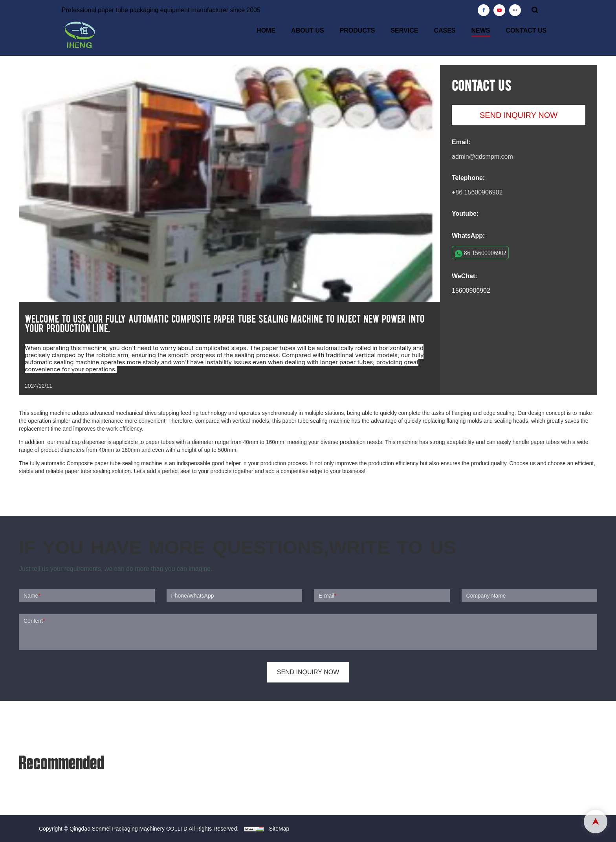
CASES (445, 30)
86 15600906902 (485, 253)
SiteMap (279, 829)
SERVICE (404, 30)
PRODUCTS (357, 30)
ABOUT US (308, 30)
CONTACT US (526, 30)
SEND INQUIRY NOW (519, 115)
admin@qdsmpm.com (482, 157)
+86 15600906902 (477, 192)
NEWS (481, 30)
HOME (266, 30)
